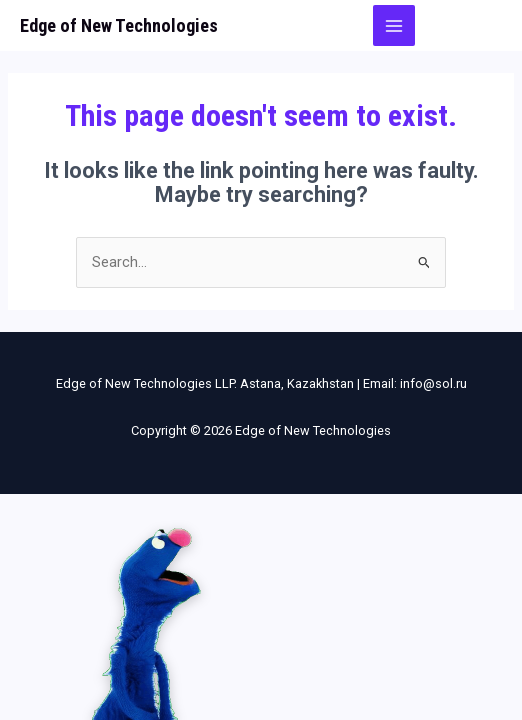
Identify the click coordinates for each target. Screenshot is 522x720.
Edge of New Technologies (119, 25)
